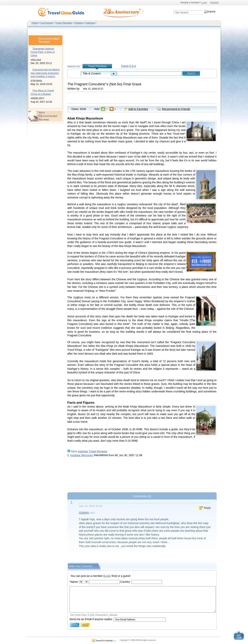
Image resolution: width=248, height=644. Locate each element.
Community (47, 23)
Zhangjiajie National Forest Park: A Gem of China (43, 52)
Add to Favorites (138, 109)
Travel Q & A (129, 66)
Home (35, 23)
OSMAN (84, 513)
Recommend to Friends (176, 109)
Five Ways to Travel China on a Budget (42, 92)
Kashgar (90, 23)
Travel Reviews (64, 23)
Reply (207, 508)
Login (204, 3)
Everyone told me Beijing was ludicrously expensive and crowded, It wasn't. (45, 73)
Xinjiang (79, 23)
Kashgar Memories (82, 455)
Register (215, 3)
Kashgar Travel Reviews (93, 451)
